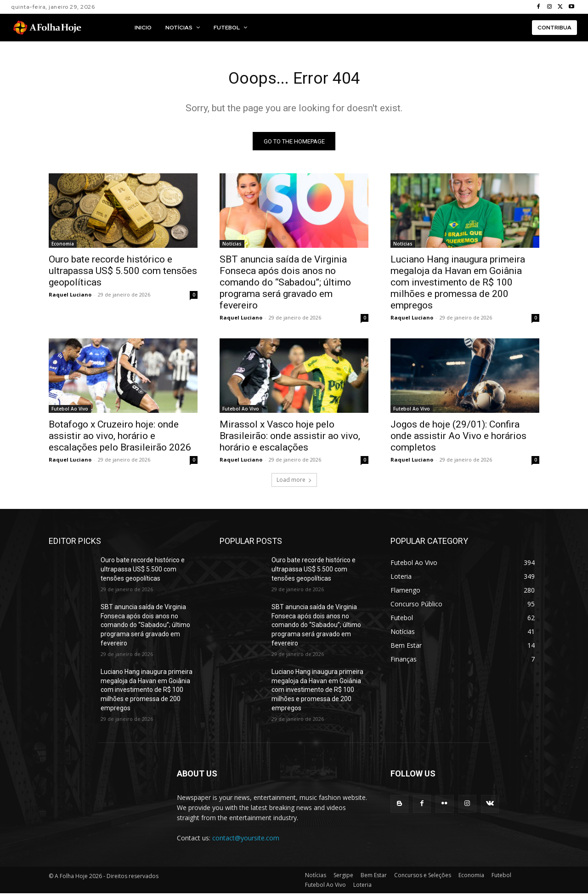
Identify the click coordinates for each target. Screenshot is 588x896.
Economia (63, 247)
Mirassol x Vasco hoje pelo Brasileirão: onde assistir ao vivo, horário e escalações (290, 439)
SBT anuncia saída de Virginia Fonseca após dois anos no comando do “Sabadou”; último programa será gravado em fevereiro (285, 285)
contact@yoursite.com (246, 841)
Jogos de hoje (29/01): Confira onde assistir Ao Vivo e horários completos (458, 439)
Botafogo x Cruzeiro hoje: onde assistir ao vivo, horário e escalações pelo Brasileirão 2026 (120, 439)
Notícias (232, 247)
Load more (294, 483)
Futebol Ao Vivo (70, 412)
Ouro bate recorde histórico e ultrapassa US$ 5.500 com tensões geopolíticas (123, 274)
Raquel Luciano (70, 298)
